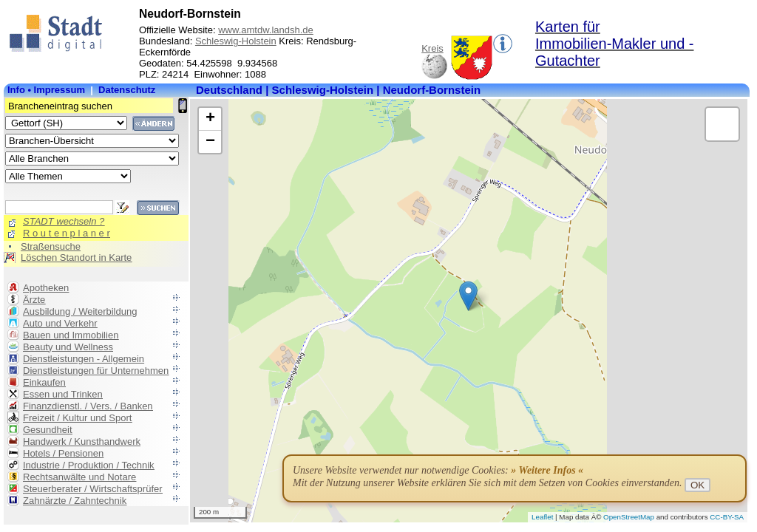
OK (697, 485)
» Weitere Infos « (547, 470)
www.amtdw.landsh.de (266, 30)
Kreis (432, 48)
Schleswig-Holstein (236, 41)
